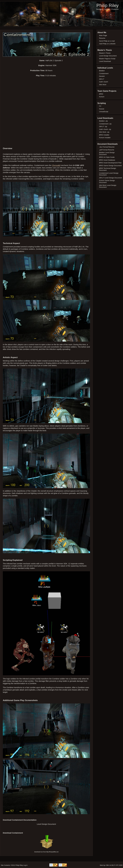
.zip (103, 121)
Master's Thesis (105, 53)
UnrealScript (104, 112)
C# (100, 106)
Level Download (105, 61)
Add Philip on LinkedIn (107, 44)
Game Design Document (110, 166)
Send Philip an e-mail (107, 41)
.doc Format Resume (107, 147)
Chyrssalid (56, 165)
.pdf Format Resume (107, 150)
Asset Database (107, 160)
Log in (25, 865)
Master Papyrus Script (107, 59)
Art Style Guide (107, 157)
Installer (104, 135)
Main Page (103, 35)
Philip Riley (107, 5)
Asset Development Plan (110, 163)
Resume (102, 38)
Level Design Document (46, 824)
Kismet (102, 109)
